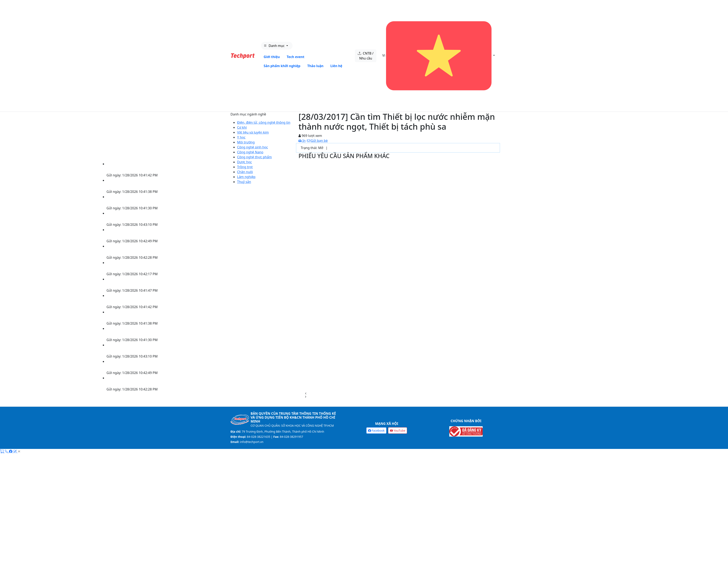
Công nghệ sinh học (252, 147)
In (302, 141)
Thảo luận (315, 66)
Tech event (296, 57)
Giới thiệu (272, 57)
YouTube (398, 430)
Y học (241, 137)
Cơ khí (242, 127)
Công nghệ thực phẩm (254, 157)
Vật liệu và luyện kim (253, 132)
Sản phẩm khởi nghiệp (282, 66)
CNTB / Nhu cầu (366, 56)
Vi (437, 56)
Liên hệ (336, 66)
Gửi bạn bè (317, 141)
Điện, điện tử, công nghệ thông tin (264, 122)
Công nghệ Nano (250, 152)
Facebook (376, 430)
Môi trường (246, 142)
